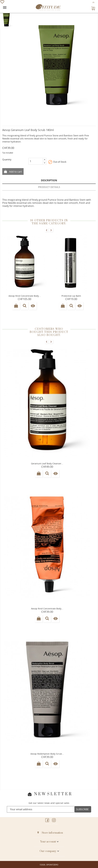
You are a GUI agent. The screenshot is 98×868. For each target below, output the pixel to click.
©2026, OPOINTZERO (49, 865)
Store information (52, 833)
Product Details (49, 187)
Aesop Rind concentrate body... (47, 609)
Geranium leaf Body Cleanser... (47, 463)
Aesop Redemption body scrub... (47, 754)
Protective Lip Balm (71, 296)
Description (49, 180)
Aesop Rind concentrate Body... (25, 296)
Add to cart (15, 172)
